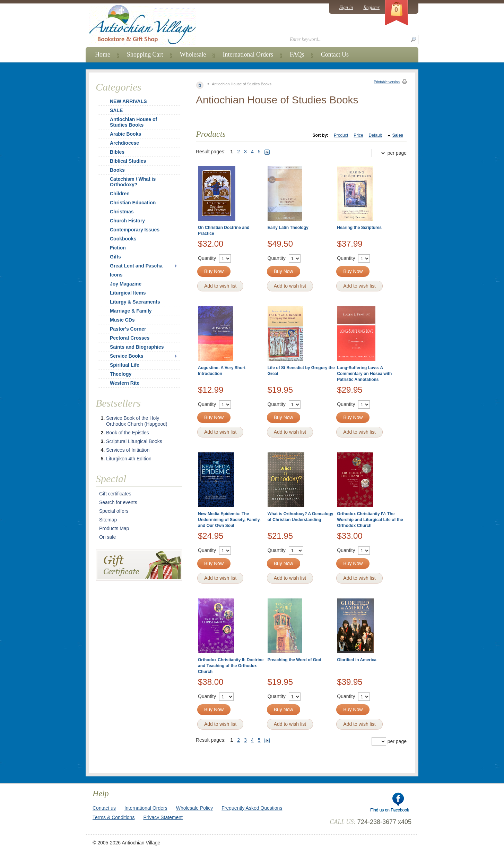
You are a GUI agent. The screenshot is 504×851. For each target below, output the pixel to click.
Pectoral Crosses (130, 338)
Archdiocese (124, 143)
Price (358, 135)
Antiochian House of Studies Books (133, 122)
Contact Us (335, 54)
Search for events (118, 502)
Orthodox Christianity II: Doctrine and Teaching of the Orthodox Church (231, 666)
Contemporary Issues (135, 230)
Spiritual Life (125, 365)
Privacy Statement (163, 817)
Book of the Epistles (128, 433)
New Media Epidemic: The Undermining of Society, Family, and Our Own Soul (229, 520)
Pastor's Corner (128, 329)
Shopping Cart (145, 54)
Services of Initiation (128, 450)
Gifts (115, 257)
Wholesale (193, 54)
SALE (116, 110)
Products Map (114, 528)
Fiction (118, 248)
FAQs (297, 54)
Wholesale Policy (195, 808)
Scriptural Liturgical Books (134, 441)
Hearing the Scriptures (359, 228)
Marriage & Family (131, 311)
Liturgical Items (128, 293)
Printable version (387, 82)
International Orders (248, 54)
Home (103, 54)
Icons (116, 275)
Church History (127, 221)
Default (375, 135)
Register (371, 7)
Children (120, 194)
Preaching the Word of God (294, 660)
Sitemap (108, 520)
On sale (107, 537)
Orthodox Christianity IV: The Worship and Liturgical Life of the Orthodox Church (370, 520)
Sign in (346, 7)
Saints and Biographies (137, 347)
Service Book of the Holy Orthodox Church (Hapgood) (137, 421)
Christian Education (133, 203)
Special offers (114, 511)
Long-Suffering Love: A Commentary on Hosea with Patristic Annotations (364, 374)
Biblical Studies (128, 161)
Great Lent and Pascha (136, 266)
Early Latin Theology (288, 228)
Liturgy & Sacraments (135, 302)
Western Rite (125, 383)
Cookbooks (123, 239)
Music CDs (122, 320)
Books (117, 170)
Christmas (117, 212)
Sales (398, 135)
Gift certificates (115, 494)
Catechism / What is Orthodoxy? (133, 182)
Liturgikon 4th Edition (129, 459)
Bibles (117, 152)
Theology (121, 374)
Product (341, 135)
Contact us (104, 808)
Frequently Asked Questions (252, 808)
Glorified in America (357, 660)
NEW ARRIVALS (128, 101)
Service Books (127, 356)
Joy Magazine (126, 284)
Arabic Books (125, 134)
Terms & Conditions (114, 817)
